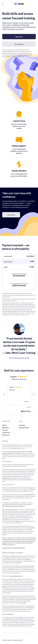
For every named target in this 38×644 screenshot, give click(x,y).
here (7, 455)
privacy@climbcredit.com (16, 576)
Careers (5, 430)
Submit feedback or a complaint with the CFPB (13, 548)
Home (4, 425)
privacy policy (23, 603)
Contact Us (6, 432)
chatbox (17, 521)
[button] (4, 394)
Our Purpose (19, 44)
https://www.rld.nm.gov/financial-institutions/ (13, 506)
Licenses (22, 425)
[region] (19, 394)
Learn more (11, 215)
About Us (5, 428)
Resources (6, 435)
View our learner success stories (19, 358)
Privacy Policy (24, 428)
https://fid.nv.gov (6, 478)
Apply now (19, 37)
